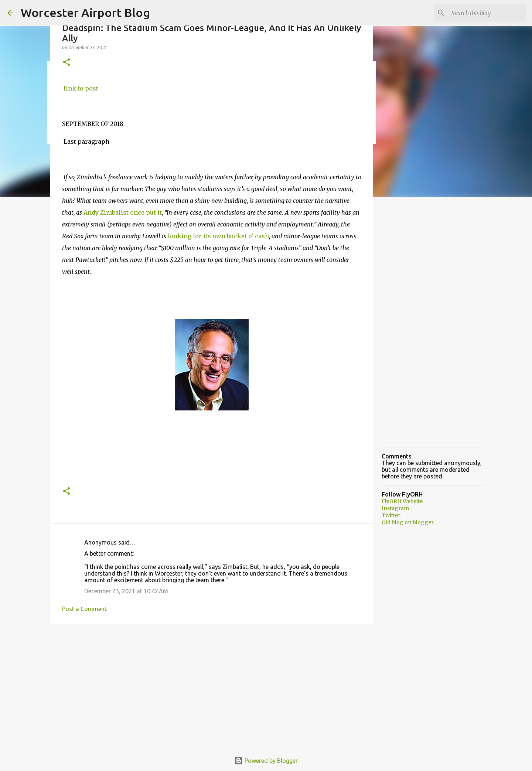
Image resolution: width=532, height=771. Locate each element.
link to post (80, 88)
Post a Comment (84, 609)
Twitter (391, 515)
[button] (66, 63)
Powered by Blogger (266, 761)
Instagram (395, 508)
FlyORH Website (402, 501)
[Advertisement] (212, 687)
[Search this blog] (487, 13)
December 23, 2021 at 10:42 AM (126, 591)
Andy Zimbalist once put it (122, 212)
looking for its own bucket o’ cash (218, 236)
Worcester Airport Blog (85, 13)
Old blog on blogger (408, 522)
